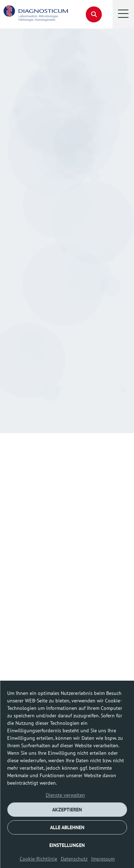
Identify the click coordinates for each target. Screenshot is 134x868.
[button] (123, 14)
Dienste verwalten (65, 795)
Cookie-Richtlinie (38, 859)
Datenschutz (74, 859)
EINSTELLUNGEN (67, 845)
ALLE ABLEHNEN (67, 827)
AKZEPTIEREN (67, 810)
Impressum (103, 859)
